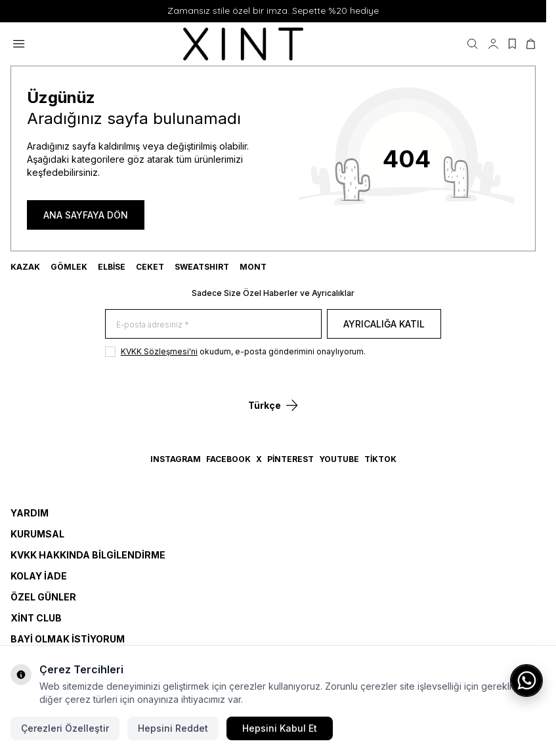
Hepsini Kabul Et (280, 728)
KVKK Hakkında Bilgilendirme (88, 555)
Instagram (176, 459)
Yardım (30, 513)
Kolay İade (39, 576)
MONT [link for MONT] (253, 267)
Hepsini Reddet (173, 728)
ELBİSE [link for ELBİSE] (112, 267)
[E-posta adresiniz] (213, 324)
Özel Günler (43, 597)
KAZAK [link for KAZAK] (25, 267)
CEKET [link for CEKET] (150, 267)
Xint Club (36, 618)
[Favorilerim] (512, 44)
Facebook (228, 459)
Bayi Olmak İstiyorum (68, 639)
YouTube (339, 459)
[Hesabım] (493, 44)
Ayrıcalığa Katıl (384, 324)
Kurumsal (37, 534)
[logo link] (246, 44)
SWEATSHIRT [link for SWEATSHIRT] (202, 267)
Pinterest (290, 459)
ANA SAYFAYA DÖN (86, 215)
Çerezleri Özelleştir (65, 728)
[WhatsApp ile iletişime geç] (526, 681)
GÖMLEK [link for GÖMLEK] (69, 267)
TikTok (380, 459)
